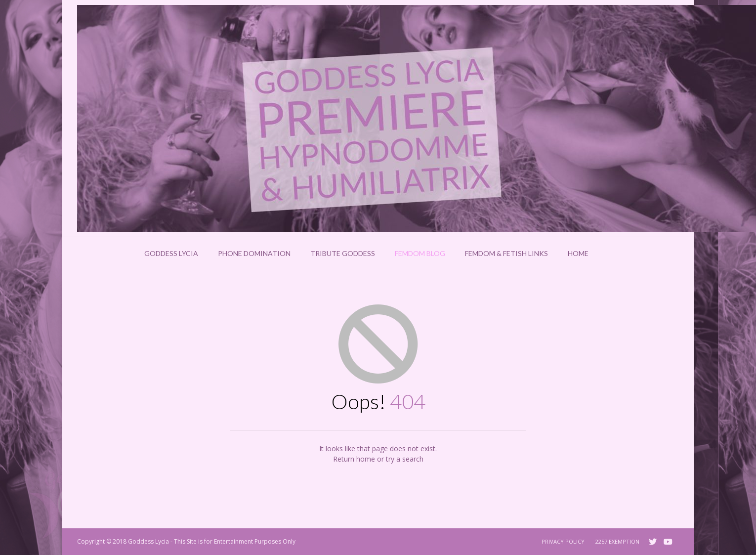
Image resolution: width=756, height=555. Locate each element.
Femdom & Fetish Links (506, 253)
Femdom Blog (420, 253)
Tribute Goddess (343, 253)
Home (578, 253)
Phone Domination (254, 253)
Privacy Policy (563, 541)
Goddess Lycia (171, 253)
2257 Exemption (617, 541)
